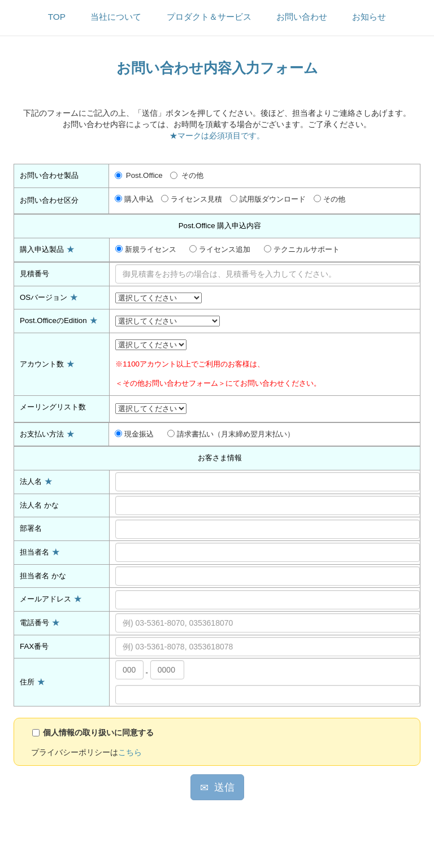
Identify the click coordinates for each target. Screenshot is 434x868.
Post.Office (139, 175)
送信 (217, 787)
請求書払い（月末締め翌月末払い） (231, 434)
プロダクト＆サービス (209, 17)
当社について (116, 17)
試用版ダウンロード (268, 199)
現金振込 (134, 434)
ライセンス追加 (220, 249)
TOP (57, 17)
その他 (187, 175)
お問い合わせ (302, 17)
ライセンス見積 (192, 199)
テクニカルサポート (302, 249)
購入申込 (134, 199)
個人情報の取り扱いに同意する (98, 732)
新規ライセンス (146, 249)
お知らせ (369, 17)
